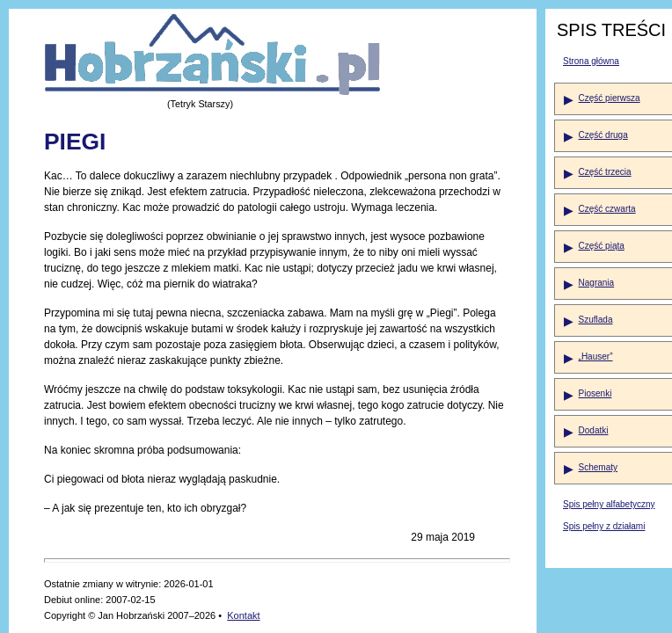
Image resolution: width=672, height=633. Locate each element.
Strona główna (591, 61)
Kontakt (243, 615)
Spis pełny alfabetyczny (609, 504)
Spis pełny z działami (604, 526)
